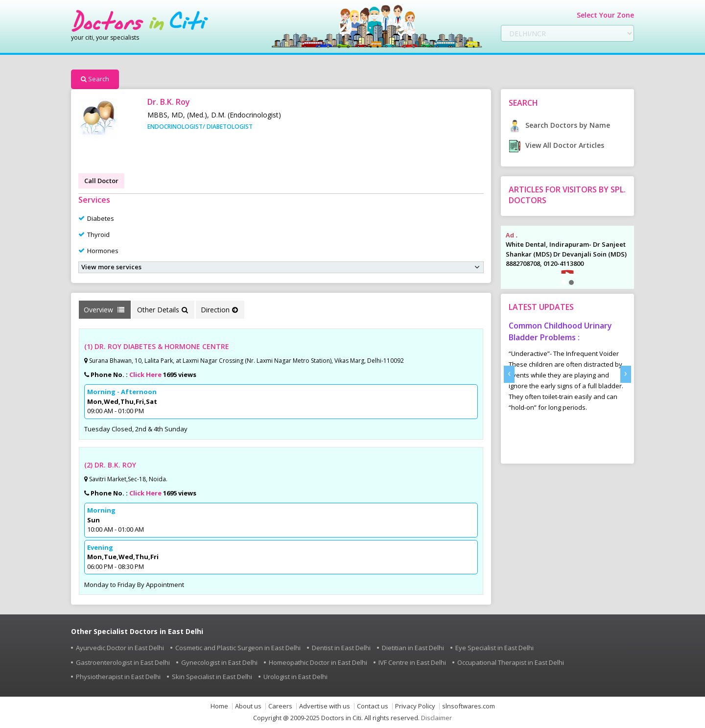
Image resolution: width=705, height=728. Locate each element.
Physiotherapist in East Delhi (118, 677)
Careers (280, 706)
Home (219, 706)
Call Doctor (101, 181)
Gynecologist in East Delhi (219, 662)
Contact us (373, 706)
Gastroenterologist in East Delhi (123, 662)
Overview (104, 310)
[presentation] (509, 374)
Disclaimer (436, 718)
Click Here (145, 375)
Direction (219, 310)
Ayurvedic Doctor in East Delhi (120, 648)
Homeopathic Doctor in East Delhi (318, 662)
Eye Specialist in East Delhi (494, 648)
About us (248, 706)
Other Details (163, 310)
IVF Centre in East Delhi (412, 662)
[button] (564, 282)
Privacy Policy (415, 706)
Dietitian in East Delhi (413, 648)
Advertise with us (325, 706)
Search (95, 79)
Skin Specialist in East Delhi (212, 677)
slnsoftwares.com (469, 706)
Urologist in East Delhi (295, 677)
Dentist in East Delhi (341, 648)
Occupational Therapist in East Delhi (511, 662)
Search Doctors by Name (559, 125)
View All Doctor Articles (556, 145)
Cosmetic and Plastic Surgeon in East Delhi (238, 648)
